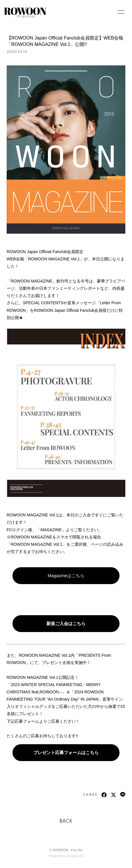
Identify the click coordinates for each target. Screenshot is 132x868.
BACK (66, 822)
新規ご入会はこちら (66, 623)
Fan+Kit (77, 850)
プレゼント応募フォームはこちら (66, 752)
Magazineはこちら (66, 576)
